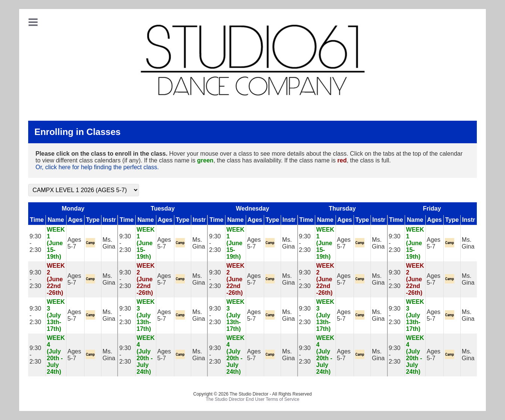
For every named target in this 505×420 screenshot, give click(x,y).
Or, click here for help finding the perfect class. (97, 167)
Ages (75, 220)
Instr (110, 220)
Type (93, 220)
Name (56, 220)
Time (37, 220)
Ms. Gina (109, 243)
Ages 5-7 (74, 243)
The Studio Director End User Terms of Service (252, 399)
